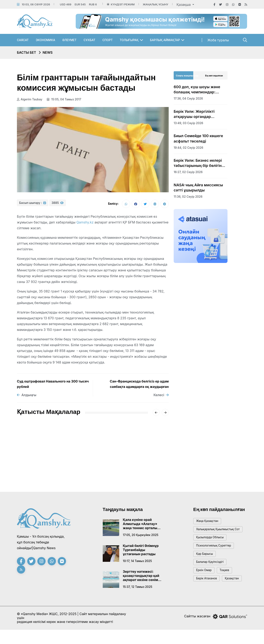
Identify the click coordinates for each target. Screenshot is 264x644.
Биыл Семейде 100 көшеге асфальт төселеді (198, 138)
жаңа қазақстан (209, 523)
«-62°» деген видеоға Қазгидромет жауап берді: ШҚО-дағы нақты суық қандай (92, 464)
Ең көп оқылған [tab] (214, 76)
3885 (58, 205)
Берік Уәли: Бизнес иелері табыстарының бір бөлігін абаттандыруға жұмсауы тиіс (198, 163)
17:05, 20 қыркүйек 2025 (141, 536)
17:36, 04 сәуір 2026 (188, 98)
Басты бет (27, 52)
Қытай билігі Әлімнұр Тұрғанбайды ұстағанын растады (141, 551)
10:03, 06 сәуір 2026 (36, 4)
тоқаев (229, 582)
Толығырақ (129, 40)
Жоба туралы (218, 40)
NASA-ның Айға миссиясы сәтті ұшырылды (198, 188)
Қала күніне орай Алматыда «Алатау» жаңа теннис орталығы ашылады (142, 525)
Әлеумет (69, 40)
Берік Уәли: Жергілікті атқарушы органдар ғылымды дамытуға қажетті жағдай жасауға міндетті (200, 114)
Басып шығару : (33, 205)
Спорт (108, 40)
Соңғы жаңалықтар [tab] (187, 76)
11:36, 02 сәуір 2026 (188, 197)
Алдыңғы (27, 396)
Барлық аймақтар (165, 40)
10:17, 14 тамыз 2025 (137, 562)
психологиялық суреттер (216, 554)
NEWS (48, 52)
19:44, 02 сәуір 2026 (188, 148)
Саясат (23, 40)
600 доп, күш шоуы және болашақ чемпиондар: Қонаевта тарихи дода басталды (197, 90)
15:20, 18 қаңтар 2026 (32, 474)
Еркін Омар (205, 582)
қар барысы (206, 563)
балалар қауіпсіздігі (212, 572)
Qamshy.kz (85, 223)
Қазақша (184, 5)
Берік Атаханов (208, 591)
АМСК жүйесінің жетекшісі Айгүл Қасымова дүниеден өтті (40, 461)
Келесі (161, 396)
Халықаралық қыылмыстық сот (218, 534)
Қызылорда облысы (212, 545)
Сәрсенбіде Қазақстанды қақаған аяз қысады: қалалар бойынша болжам (142, 464)
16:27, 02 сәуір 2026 (188, 172)
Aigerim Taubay (30, 99)
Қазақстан (205, 600)
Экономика (45, 40)
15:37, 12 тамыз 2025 (138, 588)
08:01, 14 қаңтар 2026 (137, 479)
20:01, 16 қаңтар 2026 (85, 479)
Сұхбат (89, 40)
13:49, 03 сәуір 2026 (188, 123)
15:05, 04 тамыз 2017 (65, 99)
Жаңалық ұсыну (155, 4)
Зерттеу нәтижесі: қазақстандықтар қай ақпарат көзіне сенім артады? (141, 577)
